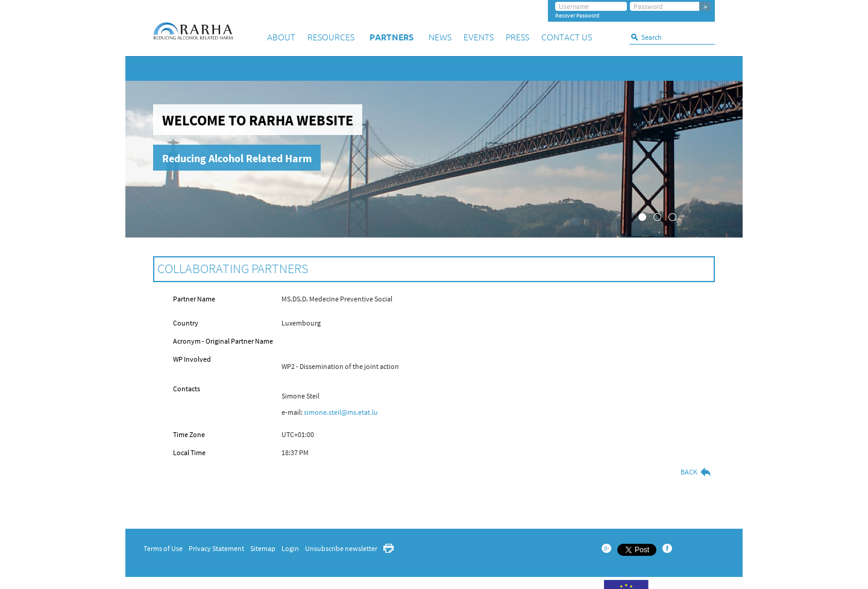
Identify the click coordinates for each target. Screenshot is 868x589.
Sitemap (263, 548)
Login (290, 548)
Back (696, 472)
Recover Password (577, 16)
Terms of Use (163, 548)
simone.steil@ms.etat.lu (341, 412)
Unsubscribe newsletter (341, 548)
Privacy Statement (216, 548)
